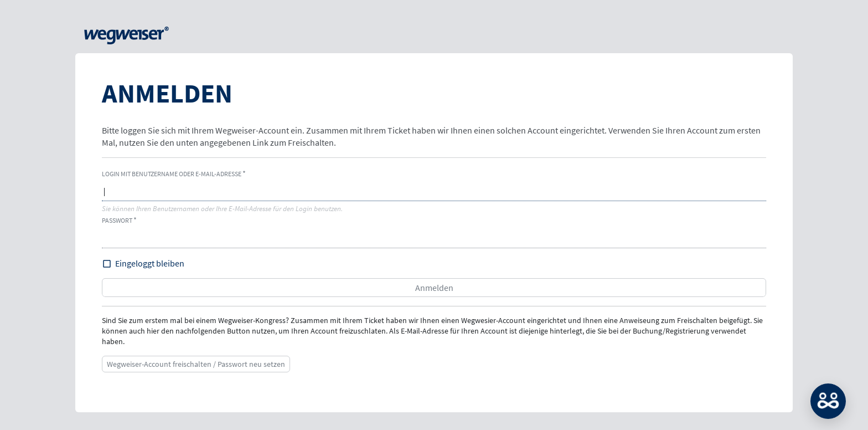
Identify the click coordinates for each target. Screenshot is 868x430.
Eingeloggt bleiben (150, 263)
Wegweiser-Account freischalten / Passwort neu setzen (196, 364)
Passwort (117, 220)
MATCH (828, 401)
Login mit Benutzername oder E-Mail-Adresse (172, 174)
